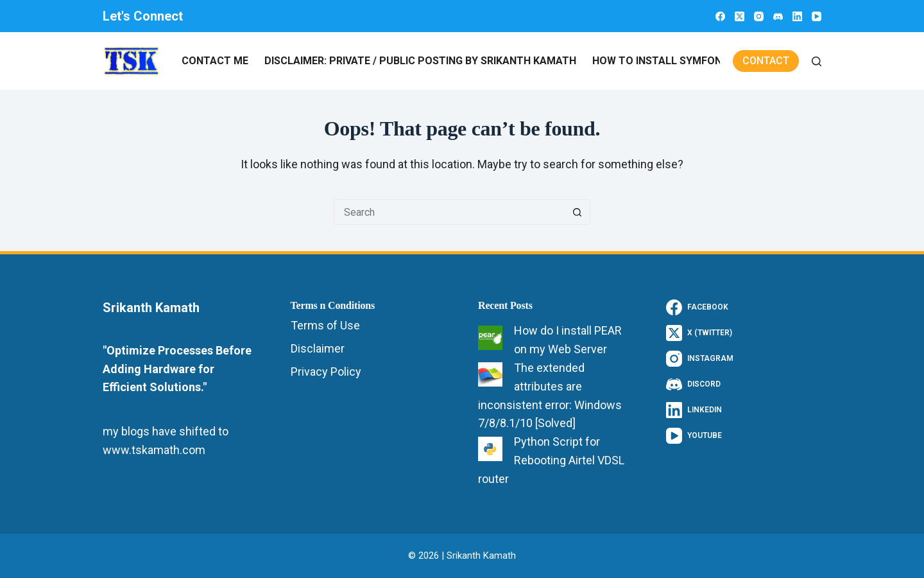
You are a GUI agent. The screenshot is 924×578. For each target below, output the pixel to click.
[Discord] (778, 16)
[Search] (817, 61)
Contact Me (215, 61)
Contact (766, 61)
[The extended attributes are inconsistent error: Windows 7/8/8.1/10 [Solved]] (490, 374)
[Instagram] (759, 16)
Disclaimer (318, 348)
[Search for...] (449, 212)
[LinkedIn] (797, 16)
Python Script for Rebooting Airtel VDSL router (551, 460)
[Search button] (577, 212)
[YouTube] (817, 16)
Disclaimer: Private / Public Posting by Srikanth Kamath (420, 61)
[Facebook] (720, 16)
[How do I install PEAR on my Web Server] (490, 338)
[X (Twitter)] (740, 16)
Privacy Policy (326, 372)
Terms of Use (325, 325)
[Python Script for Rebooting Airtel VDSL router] (490, 449)
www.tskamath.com (154, 450)
